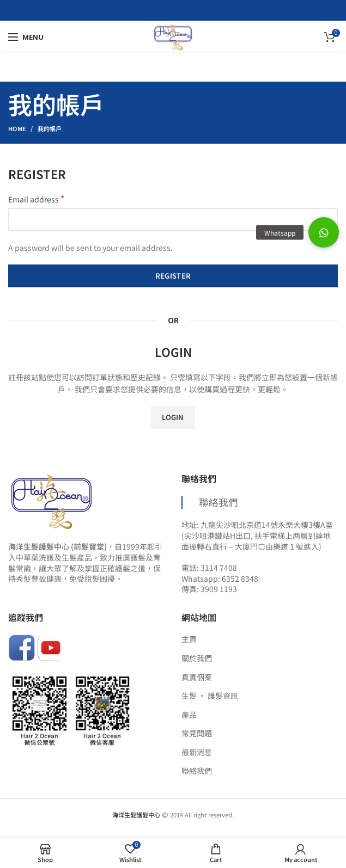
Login (173, 417)
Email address (36, 199)
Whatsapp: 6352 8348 (220, 578)
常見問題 (197, 733)
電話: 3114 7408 (209, 568)
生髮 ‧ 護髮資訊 (210, 696)
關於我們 (197, 658)
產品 (189, 715)
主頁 (189, 639)
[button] (324, 232)
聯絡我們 (218, 502)
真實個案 (197, 677)
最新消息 (197, 752)
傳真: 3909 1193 (209, 589)
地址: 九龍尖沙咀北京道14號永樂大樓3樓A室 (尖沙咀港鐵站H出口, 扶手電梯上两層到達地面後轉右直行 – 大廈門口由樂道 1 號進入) (257, 535)
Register (173, 276)
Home (17, 128)
